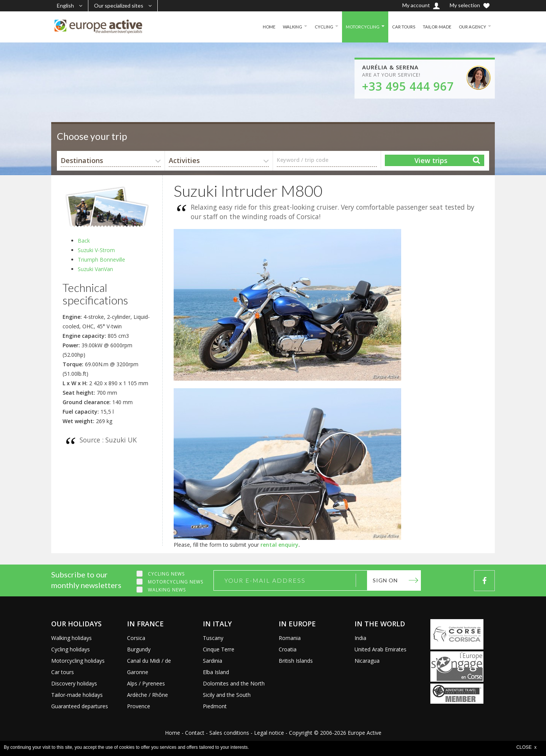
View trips (431, 160)
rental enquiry (279, 545)
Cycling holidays (71, 649)
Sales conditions (229, 733)
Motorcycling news (176, 582)
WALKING (287, 27)
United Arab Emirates (380, 649)
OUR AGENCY (472, 27)
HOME (262, 27)
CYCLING (319, 27)
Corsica (136, 638)
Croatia (288, 649)
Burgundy (139, 649)
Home (173, 733)
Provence (139, 706)
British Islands (296, 661)
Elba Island (216, 672)
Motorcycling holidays (78, 661)
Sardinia (213, 661)
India (360, 638)
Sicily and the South (227, 695)
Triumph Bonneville (101, 260)
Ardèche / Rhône (147, 695)
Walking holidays (71, 638)
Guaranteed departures (80, 706)
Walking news (167, 590)
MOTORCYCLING (359, 27)
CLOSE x (526, 747)
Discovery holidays (74, 683)
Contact (195, 733)
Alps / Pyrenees (146, 683)
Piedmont (215, 706)
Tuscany (213, 638)
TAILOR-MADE (435, 27)
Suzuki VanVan (95, 269)
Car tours (63, 672)
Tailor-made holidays (77, 695)
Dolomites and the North (234, 683)
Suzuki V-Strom (96, 250)
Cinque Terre (219, 649)
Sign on (385, 580)
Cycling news (166, 574)
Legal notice (269, 733)
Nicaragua (367, 661)
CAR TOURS (401, 27)
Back (84, 241)
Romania (290, 638)
